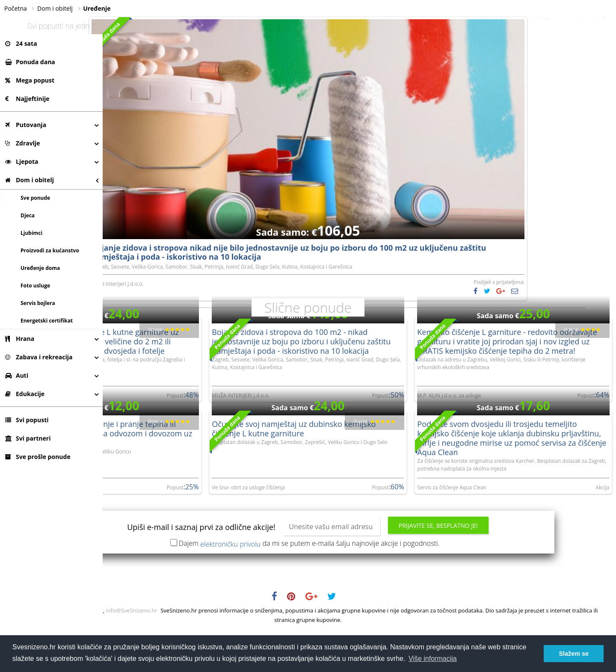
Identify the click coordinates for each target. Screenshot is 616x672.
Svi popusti (27, 420)
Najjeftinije (27, 99)
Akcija (603, 527)
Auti (17, 375)
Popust (244, 520)
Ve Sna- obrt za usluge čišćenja (316, 520)
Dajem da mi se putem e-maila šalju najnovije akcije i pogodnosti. (361, 583)
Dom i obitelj (30, 180)
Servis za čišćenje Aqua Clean (486, 527)
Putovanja (26, 125)
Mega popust (30, 80)
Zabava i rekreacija (39, 357)
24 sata (21, 43)
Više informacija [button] (433, 659)
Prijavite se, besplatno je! (490, 565)
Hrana (20, 339)
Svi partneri (28, 438)
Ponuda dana (30, 62)
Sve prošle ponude (38, 457)
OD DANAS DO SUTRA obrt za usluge (152, 520)
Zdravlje (23, 143)
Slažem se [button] (574, 654)
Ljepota (22, 161)
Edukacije (25, 394)
